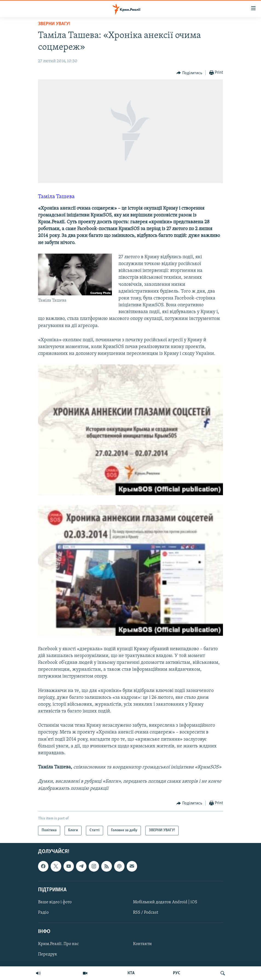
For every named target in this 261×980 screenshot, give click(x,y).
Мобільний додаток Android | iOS (165, 902)
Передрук (48, 954)
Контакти (142, 944)
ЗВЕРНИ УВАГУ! (54, 24)
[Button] (189, 73)
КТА (131, 973)
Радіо (43, 913)
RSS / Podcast (146, 913)
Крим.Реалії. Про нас (58, 944)
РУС (177, 973)
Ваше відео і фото (55, 902)
